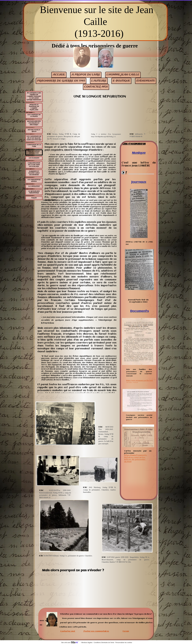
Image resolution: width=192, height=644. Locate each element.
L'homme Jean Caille (123, 75)
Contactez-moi (68, 631)
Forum (34, 198)
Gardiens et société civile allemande (34, 173)
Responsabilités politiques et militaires (34, 123)
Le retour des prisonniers (34, 192)
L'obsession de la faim (34, 146)
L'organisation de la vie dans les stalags (34, 165)
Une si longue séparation (34, 152)
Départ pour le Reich (34, 131)
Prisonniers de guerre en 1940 (61, 81)
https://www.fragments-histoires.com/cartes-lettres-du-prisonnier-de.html (136, 459)
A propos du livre (86, 75)
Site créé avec (71, 643)
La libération (34, 186)
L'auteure (99, 81)
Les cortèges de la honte (34, 116)
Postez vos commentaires (96, 631)
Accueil (59, 75)
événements (146, 81)
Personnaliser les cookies (124, 643)
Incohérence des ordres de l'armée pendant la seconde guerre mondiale (34, 96)
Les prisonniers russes (34, 181)
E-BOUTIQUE (121, 81)
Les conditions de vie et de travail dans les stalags (34, 138)
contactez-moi (96, 87)
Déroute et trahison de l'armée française (34, 107)
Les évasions (34, 158)
